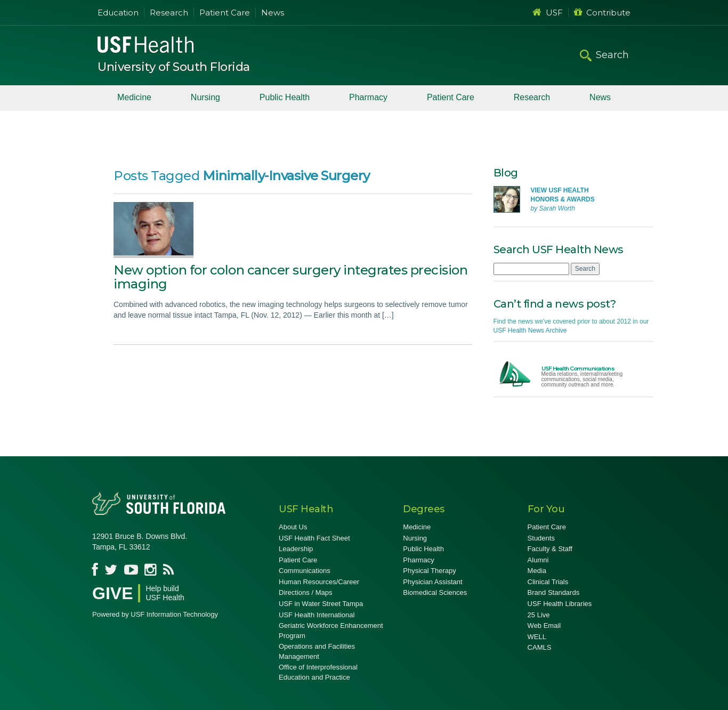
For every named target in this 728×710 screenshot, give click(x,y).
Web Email (544, 626)
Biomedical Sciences (435, 592)
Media (537, 571)
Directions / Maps (305, 592)
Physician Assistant (432, 582)
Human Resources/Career (319, 582)
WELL (537, 637)
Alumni (538, 560)
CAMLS (540, 647)
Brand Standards (554, 592)
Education (118, 13)
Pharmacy (368, 97)
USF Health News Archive (530, 330)
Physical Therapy (429, 571)
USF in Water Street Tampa (321, 604)
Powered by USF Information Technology (155, 614)
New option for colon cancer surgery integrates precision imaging (290, 277)
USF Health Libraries (560, 604)
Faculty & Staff (550, 549)
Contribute (602, 13)
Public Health (285, 97)
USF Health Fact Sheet (314, 538)
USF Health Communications (578, 369)
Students (541, 538)
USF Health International (317, 615)
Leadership (296, 549)
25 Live (539, 615)
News (273, 13)
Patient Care (225, 13)
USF (548, 13)
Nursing (205, 97)
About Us (293, 527)
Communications (305, 571)
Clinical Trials (548, 582)
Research (169, 13)
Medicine (134, 97)
